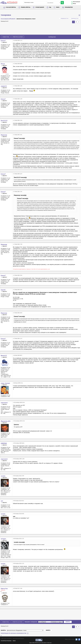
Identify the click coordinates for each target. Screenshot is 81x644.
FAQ (50, 7)
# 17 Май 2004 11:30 (18, 99)
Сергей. (3, 290)
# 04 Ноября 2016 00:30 (18, 514)
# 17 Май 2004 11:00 (18, 86)
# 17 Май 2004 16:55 (18, 174)
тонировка (6, 15)
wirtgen (3, 539)
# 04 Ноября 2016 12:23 (18, 563)
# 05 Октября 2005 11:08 (19, 459)
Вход (74, 4)
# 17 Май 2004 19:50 (18, 290)
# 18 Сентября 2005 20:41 (19, 402)
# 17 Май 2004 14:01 (18, 135)
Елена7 (3, 41)
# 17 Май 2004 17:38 (18, 244)
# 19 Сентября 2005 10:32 (19, 421)
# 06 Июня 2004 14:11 (18, 383)
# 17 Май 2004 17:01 (18, 192)
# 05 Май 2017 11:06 (18, 588)
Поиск (58, 7)
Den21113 (4, 121)
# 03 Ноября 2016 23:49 (18, 476)
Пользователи (69, 7)
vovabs (3, 476)
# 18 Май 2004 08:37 (18, 355)
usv (2, 501)
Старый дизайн (40, 7)
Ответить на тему (18, 37)
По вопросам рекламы (6, 641)
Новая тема (6, 37)
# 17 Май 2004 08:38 (18, 64)
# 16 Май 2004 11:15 (18, 40)
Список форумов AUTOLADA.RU (8, 19)
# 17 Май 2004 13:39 (18, 120)
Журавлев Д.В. (6, 421)
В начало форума (11, 7)
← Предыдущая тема (64, 18)
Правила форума (26, 7)
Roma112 (4, 356)
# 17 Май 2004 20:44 (18, 313)
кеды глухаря (5, 383)
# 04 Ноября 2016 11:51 (18, 539)
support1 (4, 86)
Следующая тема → (75, 18)
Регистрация (76, 2)
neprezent (4, 403)
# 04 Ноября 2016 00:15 (18, 501)
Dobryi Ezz (4, 589)
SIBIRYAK (4, 443)
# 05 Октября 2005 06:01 (19, 443)
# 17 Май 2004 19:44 (18, 275)
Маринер (4, 135)
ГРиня (3, 64)
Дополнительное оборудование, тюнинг (26, 19)
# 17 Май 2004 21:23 (18, 338)
